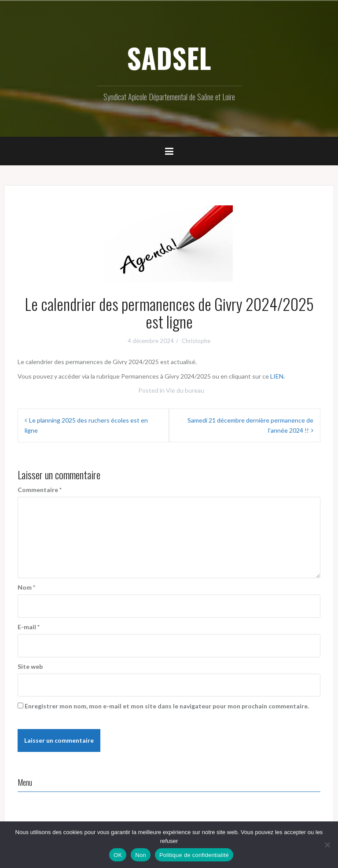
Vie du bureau (185, 390)
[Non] (327, 845)
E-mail (29, 627)
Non (141, 855)
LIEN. (277, 376)
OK (118, 855)
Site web (30, 666)
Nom (26, 587)
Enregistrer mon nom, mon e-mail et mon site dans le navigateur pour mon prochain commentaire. (167, 706)
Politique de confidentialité (194, 855)
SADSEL (169, 58)
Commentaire (40, 490)
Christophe (196, 341)
